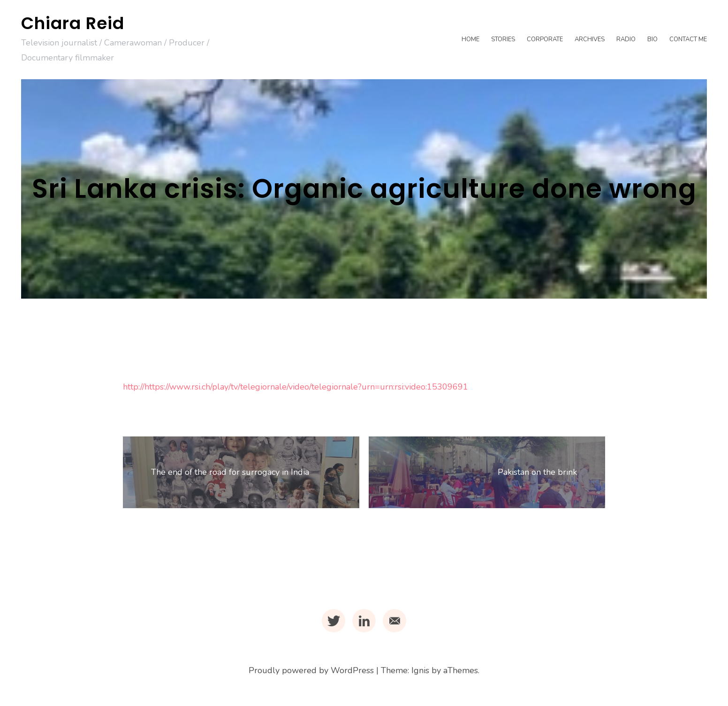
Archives (590, 39)
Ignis (420, 670)
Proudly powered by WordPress (311, 670)
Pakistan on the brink (537, 472)
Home (470, 39)
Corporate (545, 39)
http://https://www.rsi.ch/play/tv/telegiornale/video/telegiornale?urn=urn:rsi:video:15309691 (296, 387)
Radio (626, 39)
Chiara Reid (73, 23)
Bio (652, 39)
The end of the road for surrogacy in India (230, 472)
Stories (503, 39)
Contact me (688, 39)
